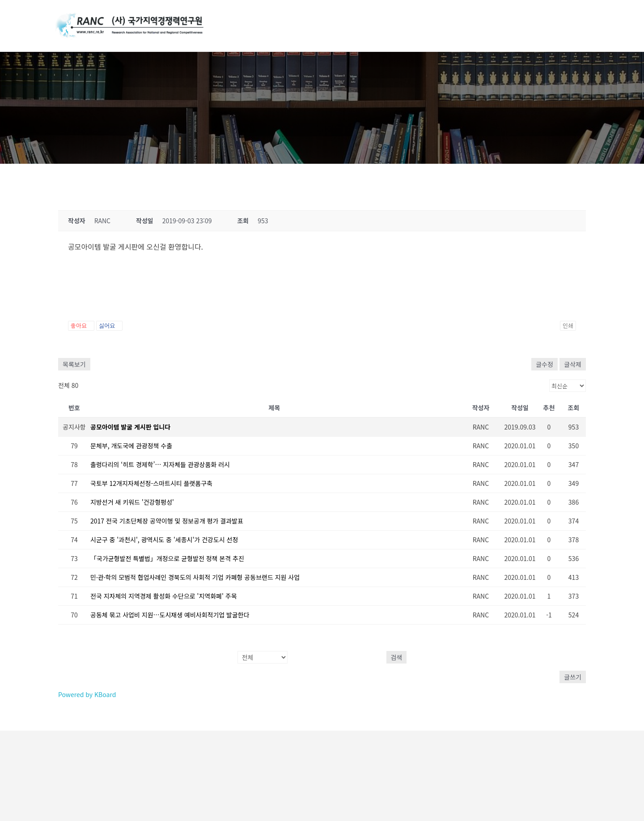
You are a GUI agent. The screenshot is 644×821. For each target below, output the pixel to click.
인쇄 (568, 325)
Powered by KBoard (87, 694)
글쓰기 (573, 677)
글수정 (544, 364)
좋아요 (81, 325)
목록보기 (74, 364)
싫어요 (109, 325)
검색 (397, 657)
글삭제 (573, 364)
